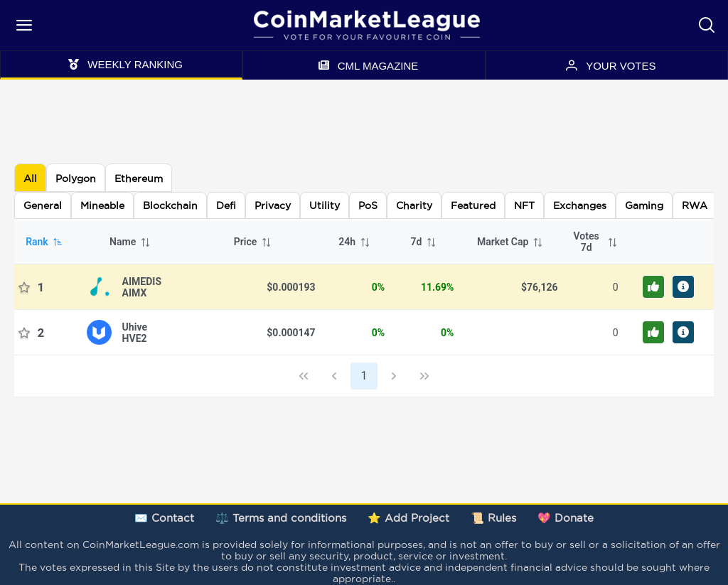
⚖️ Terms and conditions (281, 518)
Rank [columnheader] (44, 242)
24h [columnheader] (354, 242)
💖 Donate (566, 518)
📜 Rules (493, 518)
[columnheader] (593, 242)
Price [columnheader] (253, 242)
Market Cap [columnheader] (510, 242)
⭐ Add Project (408, 518)
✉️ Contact (164, 518)
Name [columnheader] (130, 242)
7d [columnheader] (424, 242)
